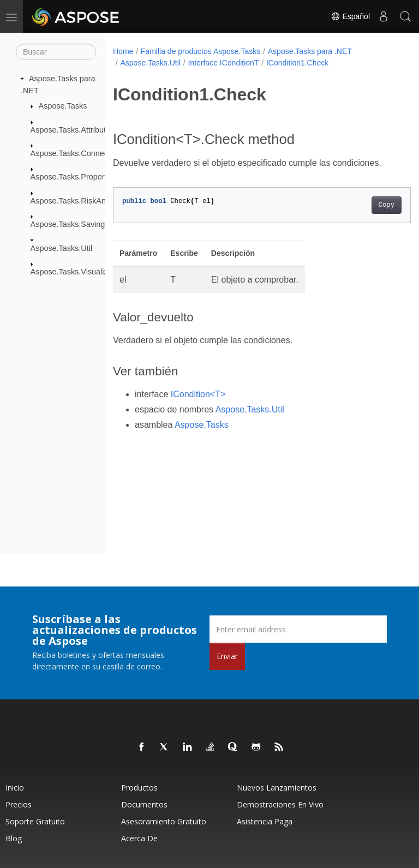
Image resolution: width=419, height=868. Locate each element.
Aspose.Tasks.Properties (74, 177)
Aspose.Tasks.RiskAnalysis (78, 201)
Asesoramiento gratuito (164, 821)
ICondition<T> (198, 394)
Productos (139, 788)
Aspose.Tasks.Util (62, 248)
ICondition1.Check (297, 63)
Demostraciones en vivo (280, 804)
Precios (19, 804)
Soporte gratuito (35, 821)
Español (350, 16)
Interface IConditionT (223, 63)
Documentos (144, 804)
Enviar (227, 656)
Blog (14, 838)
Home (123, 51)
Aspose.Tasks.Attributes (73, 129)
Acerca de (139, 838)
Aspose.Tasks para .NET (310, 51)
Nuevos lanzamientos (277, 788)
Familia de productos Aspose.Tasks (200, 51)
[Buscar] (56, 52)
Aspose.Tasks (63, 106)
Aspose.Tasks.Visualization (78, 272)
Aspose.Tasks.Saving (68, 224)
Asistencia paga (265, 821)
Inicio (15, 788)
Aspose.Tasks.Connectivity (77, 153)
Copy (365, 205)
